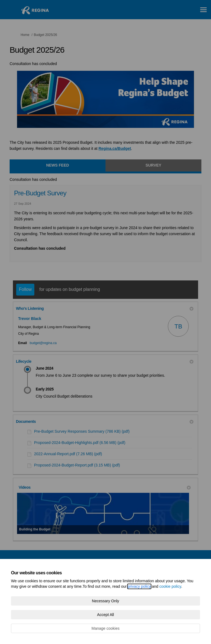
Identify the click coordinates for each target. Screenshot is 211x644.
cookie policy (170, 586)
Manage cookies (105, 628)
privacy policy (139, 586)
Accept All (105, 615)
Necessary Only (106, 601)
